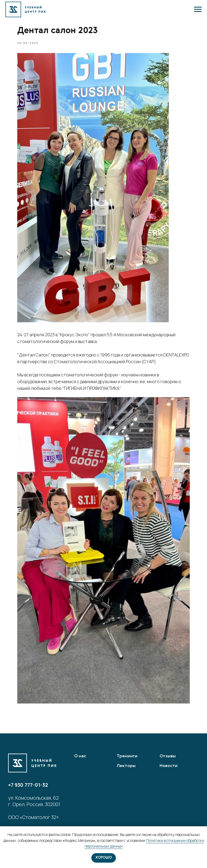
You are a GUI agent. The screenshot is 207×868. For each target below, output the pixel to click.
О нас (80, 756)
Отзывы (168, 756)
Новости (169, 766)
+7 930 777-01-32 (28, 785)
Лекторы (126, 766)
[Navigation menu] (198, 9)
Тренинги (127, 756)
